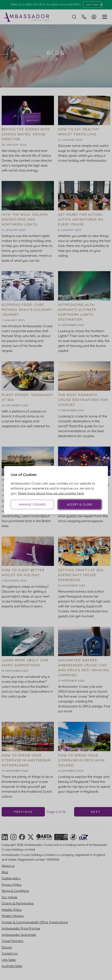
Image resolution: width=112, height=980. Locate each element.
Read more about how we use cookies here (51, 493)
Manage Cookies (32, 504)
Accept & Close (80, 504)
